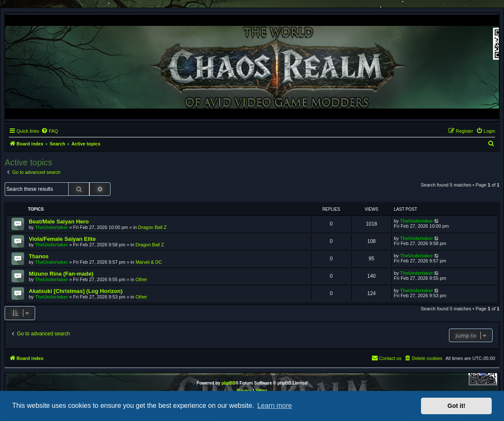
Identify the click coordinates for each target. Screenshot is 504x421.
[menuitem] (50, 131)
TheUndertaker (52, 227)
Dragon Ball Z (152, 227)
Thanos (39, 256)
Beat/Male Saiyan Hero (59, 222)
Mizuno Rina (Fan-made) (61, 274)
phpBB (228, 383)
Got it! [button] (457, 406)
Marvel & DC (149, 262)
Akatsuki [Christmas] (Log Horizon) (76, 291)
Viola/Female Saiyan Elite (62, 239)
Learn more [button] (274, 406)
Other (141, 279)
